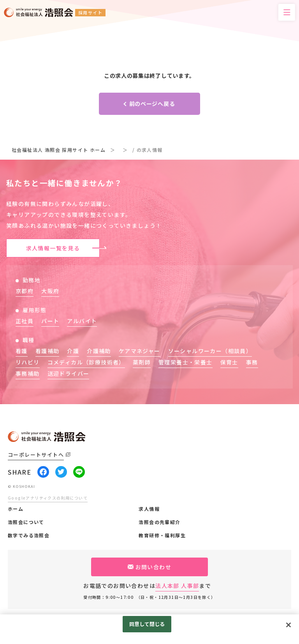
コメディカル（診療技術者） (86, 362)
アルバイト (82, 321)
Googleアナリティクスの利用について (48, 498)
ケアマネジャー (140, 351)
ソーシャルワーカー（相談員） (210, 351)
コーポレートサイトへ (36, 455)
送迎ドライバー (69, 373)
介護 (73, 351)
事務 (252, 362)
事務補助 (28, 373)
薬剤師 (142, 362)
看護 (22, 351)
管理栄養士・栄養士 (186, 362)
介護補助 (99, 351)
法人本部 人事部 (177, 586)
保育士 (229, 362)
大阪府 (50, 291)
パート (50, 321)
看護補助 (47, 351)
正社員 (25, 321)
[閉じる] (288, 625)
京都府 (25, 291)
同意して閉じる (147, 624)
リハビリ (28, 362)
